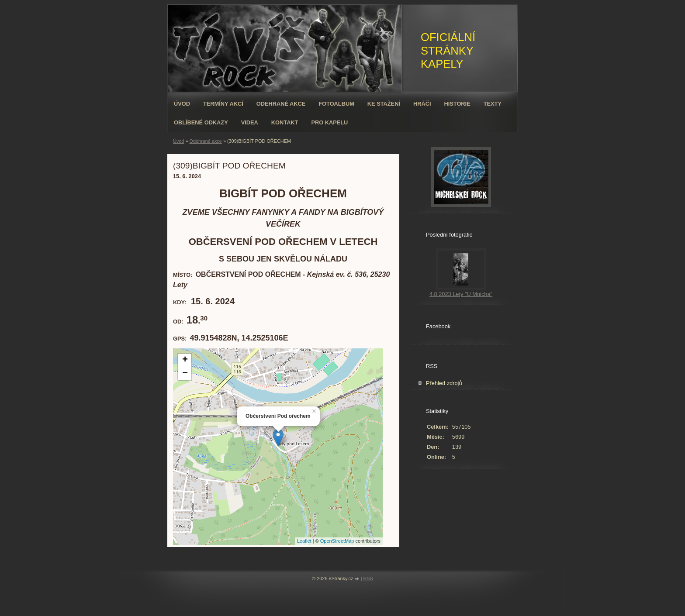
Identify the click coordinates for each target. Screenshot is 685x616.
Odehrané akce (281, 104)
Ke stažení (384, 104)
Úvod (182, 104)
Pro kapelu (329, 122)
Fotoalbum (336, 104)
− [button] (185, 374)
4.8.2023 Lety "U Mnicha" (461, 294)
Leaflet (304, 541)
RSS (368, 578)
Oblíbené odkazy (201, 122)
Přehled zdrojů (444, 383)
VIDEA (250, 122)
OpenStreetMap (337, 541)
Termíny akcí (223, 104)
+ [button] (185, 360)
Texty (493, 104)
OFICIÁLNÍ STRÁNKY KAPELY (448, 50)
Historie (457, 104)
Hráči (422, 104)
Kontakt (285, 122)
